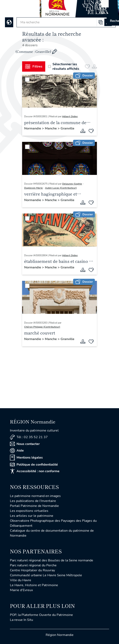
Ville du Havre (21, 580)
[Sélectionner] (27, 79)
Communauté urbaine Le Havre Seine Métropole (46, 575)
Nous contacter (25, 444)
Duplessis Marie (33, 188)
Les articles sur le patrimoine (32, 516)
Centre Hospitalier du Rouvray (32, 570)
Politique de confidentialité (34, 465)
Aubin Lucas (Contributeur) (61, 188)
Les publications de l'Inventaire (33, 501)
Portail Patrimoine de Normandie (34, 506)
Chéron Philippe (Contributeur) (42, 327)
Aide (17, 451)
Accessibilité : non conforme (35, 471)
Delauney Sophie (72, 184)
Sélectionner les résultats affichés (64, 66)
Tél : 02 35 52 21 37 (29, 437)
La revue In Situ (21, 620)
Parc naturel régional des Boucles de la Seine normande (52, 560)
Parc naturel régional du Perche (33, 565)
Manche (51, 128)
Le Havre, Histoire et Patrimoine (34, 585)
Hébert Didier (70, 116)
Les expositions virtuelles (29, 511)
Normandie (33, 128)
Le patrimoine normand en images (35, 496)
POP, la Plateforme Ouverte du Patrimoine (41, 615)
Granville (67, 128)
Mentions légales (26, 458)
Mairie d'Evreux (21, 590)
